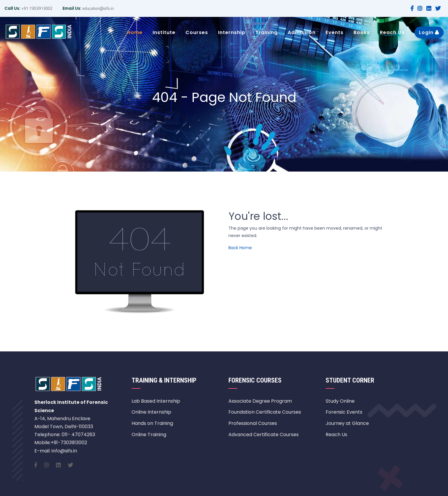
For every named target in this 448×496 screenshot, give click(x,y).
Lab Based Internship (156, 401)
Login (429, 32)
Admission (302, 32)
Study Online (340, 401)
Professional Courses (253, 423)
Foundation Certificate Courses (265, 412)
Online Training (149, 435)
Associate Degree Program (260, 401)
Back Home (240, 248)
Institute (164, 32)
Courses (197, 32)
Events (335, 32)
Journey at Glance (347, 423)
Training (267, 32)
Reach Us (392, 32)
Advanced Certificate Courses (264, 435)
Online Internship (151, 412)
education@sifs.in (98, 8)
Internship (232, 32)
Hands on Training (152, 423)
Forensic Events (344, 412)
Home (135, 32)
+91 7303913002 (36, 8)
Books (362, 32)
